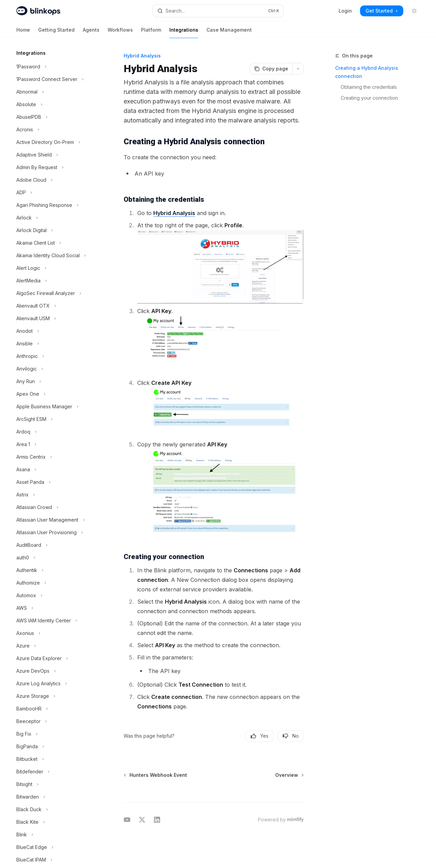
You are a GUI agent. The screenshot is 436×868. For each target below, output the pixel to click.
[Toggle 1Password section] (54, 67)
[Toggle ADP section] (54, 193)
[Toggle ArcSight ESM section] (54, 419)
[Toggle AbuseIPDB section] (54, 117)
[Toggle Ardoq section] (54, 432)
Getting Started (56, 32)
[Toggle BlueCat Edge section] (54, 847)
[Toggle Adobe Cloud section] (54, 180)
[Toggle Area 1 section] (54, 444)
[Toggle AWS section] (54, 608)
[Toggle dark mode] (414, 11)
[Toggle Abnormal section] (54, 92)
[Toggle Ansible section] (54, 344)
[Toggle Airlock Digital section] (54, 230)
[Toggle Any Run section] (54, 381)
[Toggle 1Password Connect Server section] (54, 79)
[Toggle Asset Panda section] (54, 482)
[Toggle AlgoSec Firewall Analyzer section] (54, 293)
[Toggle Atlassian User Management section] (54, 520)
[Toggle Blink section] (54, 835)
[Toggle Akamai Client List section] (54, 243)
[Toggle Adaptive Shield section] (54, 155)
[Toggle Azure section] (54, 646)
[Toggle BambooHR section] (54, 709)
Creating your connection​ (369, 98)
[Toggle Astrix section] (54, 495)
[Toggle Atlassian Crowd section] (54, 507)
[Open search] (218, 11)
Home (23, 32)
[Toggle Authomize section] (54, 583)
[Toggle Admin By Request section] (54, 167)
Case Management (229, 32)
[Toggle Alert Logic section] (54, 268)
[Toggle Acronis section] (54, 130)
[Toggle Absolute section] (54, 104)
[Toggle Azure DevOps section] (54, 671)
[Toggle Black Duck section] (54, 809)
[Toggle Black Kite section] (54, 822)
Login (345, 11)
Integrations (184, 32)
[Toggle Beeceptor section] (54, 721)
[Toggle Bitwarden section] (54, 797)
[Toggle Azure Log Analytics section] (54, 684)
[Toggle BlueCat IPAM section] (54, 860)
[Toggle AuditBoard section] (54, 545)
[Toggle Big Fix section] (54, 734)
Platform (151, 32)
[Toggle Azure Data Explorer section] (54, 658)
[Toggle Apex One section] (54, 394)
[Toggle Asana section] (54, 470)
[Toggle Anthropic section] (54, 356)
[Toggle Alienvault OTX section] (54, 306)
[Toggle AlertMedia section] (54, 281)
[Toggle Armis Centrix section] (54, 457)
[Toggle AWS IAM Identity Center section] (54, 621)
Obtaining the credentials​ (369, 87)
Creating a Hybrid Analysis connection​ (367, 72)
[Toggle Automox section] (54, 595)
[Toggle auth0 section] (54, 558)
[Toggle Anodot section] (54, 331)
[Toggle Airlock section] (54, 218)
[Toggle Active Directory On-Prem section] (54, 142)
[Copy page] (271, 69)
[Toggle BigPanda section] (54, 747)
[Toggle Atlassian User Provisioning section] (54, 533)
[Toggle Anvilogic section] (54, 369)
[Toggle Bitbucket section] (54, 759)
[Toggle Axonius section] (54, 633)
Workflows (120, 32)
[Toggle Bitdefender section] (54, 772)
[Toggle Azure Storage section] (54, 696)
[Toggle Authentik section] (54, 570)
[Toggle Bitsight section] (54, 784)
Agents (91, 32)
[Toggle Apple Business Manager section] (54, 407)
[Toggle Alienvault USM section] (54, 318)
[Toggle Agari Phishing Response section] (54, 205)
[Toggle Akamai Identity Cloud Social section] (54, 256)
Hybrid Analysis (174, 213)
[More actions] (298, 69)
